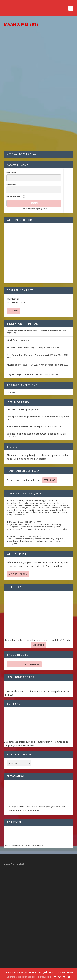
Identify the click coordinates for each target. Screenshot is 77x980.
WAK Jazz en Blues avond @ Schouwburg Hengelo (32, 434)
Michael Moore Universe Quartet (24, 348)
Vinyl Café (12, 340)
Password (11, 184)
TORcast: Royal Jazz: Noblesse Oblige (26, 500)
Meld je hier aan (18, 574)
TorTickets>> (41, 459)
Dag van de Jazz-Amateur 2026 (23, 374)
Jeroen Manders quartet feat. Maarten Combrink (33, 331)
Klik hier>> (9, 695)
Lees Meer (38, 645)
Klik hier (13, 311)
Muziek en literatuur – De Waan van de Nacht (31, 365)
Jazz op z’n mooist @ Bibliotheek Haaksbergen (31, 417)
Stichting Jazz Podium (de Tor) (21, 977)
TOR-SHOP (50, 480)
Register (43, 209)
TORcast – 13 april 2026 (19, 536)
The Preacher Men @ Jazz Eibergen (25, 426)
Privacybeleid (44, 977)
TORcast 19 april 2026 (18, 522)
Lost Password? (29, 209)
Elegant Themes (29, 972)
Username (11, 172)
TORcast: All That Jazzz (26, 493)
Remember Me (13, 196)
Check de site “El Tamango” (24, 664)
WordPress (68, 972)
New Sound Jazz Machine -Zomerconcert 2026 (31, 355)
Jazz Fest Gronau (16, 409)
